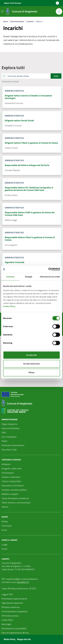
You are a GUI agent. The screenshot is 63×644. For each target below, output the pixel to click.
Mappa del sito (24, 639)
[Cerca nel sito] (59, 11)
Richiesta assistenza (11, 607)
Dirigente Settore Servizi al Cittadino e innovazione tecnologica (28, 97)
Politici (4, 441)
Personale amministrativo (13, 445)
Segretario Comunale (15, 262)
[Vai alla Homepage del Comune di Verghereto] (21, 11)
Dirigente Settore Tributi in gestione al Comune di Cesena (31, 143)
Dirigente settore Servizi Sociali (19, 121)
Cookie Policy (9, 306)
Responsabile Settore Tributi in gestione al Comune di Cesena (30, 239)
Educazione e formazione (13, 485)
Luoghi (5, 545)
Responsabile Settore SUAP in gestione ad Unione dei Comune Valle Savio (30, 214)
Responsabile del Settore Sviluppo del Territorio (27, 165)
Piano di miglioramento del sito (15, 633)
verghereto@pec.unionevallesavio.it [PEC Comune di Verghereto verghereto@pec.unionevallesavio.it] (22, 579)
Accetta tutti (32, 355)
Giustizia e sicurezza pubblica (14, 490)
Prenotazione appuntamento (14, 599)
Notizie (5, 521)
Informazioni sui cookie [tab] (50, 277)
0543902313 (23, 582)
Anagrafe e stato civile (12, 468)
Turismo (5, 507)
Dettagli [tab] (29, 277)
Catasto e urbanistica (11, 477)
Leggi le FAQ (7, 594)
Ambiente (6, 464)
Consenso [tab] (10, 277)
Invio (56, 76)
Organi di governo (9, 424)
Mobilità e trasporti (10, 494)
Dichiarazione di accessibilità (14, 628)
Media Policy (10, 639)
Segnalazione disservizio (12, 603)
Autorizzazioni (8, 473)
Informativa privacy (10, 616)
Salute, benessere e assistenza (15, 498)
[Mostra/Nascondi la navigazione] (2, 11)
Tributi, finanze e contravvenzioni (16, 503)
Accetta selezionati (32, 364)
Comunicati (7, 526)
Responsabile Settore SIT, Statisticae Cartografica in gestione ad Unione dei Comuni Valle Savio (29, 189)
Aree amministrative (11, 428)
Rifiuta (32, 372)
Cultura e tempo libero (11, 481)
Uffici (4, 433)
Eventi (4, 549)
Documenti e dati (9, 450)
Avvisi (4, 530)
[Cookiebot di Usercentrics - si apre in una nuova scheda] (48, 269)
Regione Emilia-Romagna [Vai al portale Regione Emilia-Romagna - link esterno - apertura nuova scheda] (13, 3)
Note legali (6, 624)
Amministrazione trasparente (15, 611)
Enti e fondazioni (9, 437)
